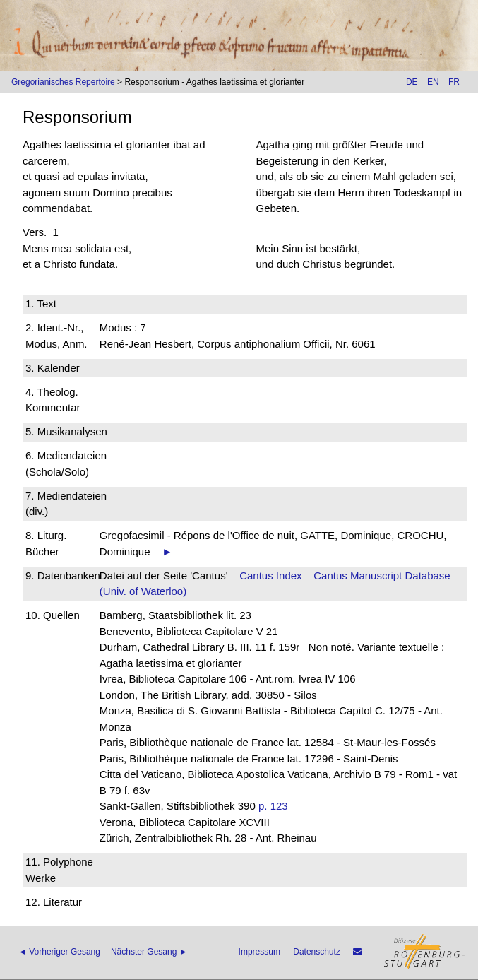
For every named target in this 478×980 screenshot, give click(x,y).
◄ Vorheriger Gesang (59, 952)
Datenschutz (317, 952)
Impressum (259, 952)
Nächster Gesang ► (149, 952)
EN (433, 82)
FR (454, 82)
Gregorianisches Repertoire (63, 82)
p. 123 (273, 806)
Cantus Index (270, 575)
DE (412, 82)
